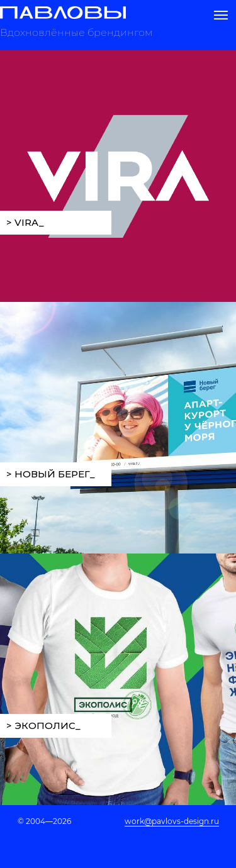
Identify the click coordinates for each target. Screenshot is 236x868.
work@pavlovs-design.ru (172, 821)
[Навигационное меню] (221, 15)
